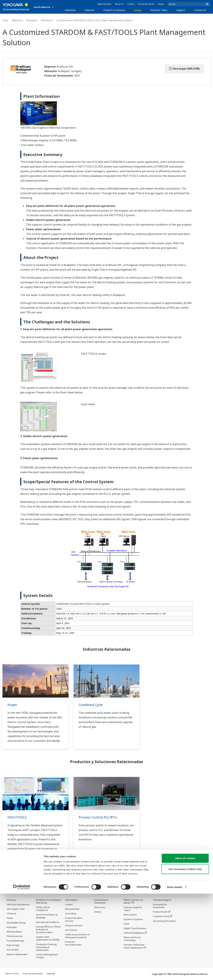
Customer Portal (161, 916)
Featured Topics (159, 10)
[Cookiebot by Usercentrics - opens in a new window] (22, 973)
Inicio (5, 20)
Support (181, 10)
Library (138, 10)
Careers (131, 4)
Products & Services (114, 10)
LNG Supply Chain (16, 909)
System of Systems (133, 919)
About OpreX (130, 915)
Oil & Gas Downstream (18, 905)
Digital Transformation (135, 928)
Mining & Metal (14, 932)
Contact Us (200, 10)
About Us (119, 4)
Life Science (71, 935)
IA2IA (126, 924)
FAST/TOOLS (17, 817)
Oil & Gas (11, 900)
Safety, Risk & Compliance (43, 909)
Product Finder (160, 912)
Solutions (89, 10)
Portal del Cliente (146, 4)
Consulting (71, 918)
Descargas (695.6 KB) (184, 69)
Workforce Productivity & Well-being (48, 902)
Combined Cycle (91, 705)
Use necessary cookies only (185, 956)
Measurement (72, 914)
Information (71, 905)
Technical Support (162, 900)
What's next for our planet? (133, 902)
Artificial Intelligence (134, 933)
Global (161, 4)
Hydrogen (12, 927)
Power (12, 705)
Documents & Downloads (101, 902)
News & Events (105, 4)
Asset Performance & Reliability (47, 916)
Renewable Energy (16, 923)
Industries (70, 10)
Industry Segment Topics (133, 909)
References (47, 20)
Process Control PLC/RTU (98, 817)
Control (69, 909)
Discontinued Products (164, 921)
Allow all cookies (185, 945)
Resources (32, 20)
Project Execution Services (74, 924)
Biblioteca (17, 20)
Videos (98, 912)
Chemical (11, 914)
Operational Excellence (48, 922)
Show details (175, 973)
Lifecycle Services (74, 930)
